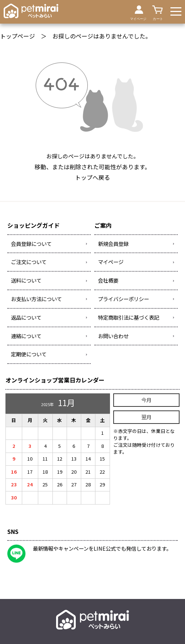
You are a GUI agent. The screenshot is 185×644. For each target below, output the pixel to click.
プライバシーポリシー (123, 299)
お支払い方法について (36, 299)
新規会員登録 (113, 244)
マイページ (111, 262)
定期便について (29, 354)
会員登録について (31, 244)
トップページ (17, 36)
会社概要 (108, 280)
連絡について (26, 336)
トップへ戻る (92, 177)
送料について (26, 280)
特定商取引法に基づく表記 (129, 317)
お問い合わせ (113, 336)
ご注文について (29, 262)
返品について (26, 317)
